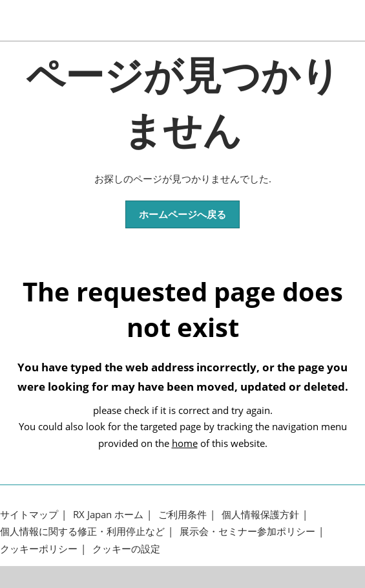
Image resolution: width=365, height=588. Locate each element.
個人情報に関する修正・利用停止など (82, 531)
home (185, 443)
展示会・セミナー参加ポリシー (247, 531)
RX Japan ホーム (108, 515)
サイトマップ (29, 515)
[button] (182, 215)
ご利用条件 (182, 515)
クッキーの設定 (126, 549)
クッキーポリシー (39, 549)
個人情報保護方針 (260, 515)
